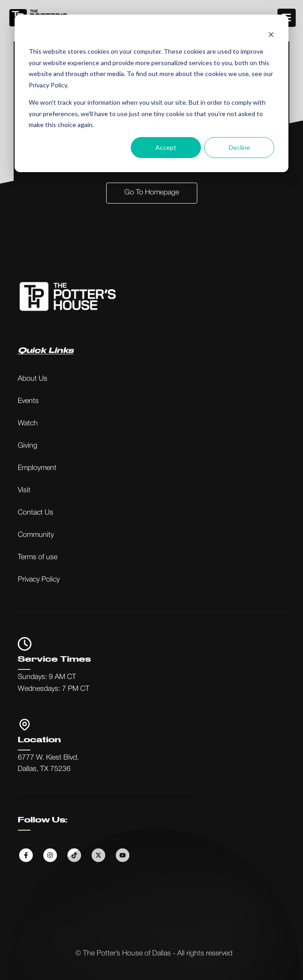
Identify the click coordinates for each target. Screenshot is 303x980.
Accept (166, 147)
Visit (24, 490)
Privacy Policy (39, 580)
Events (28, 401)
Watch (28, 424)
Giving (28, 446)
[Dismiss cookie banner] (271, 34)
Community (36, 535)
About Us (33, 379)
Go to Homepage (152, 193)
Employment (37, 468)
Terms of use (38, 557)
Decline (239, 147)
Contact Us (36, 513)
